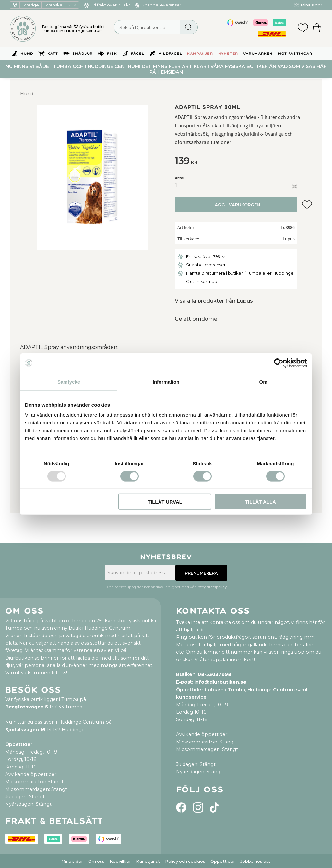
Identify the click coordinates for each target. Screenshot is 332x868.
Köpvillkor (120, 861)
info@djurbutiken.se (220, 682)
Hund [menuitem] (27, 54)
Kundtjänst (148, 861)
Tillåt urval (165, 502)
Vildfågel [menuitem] (170, 54)
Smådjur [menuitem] (83, 54)
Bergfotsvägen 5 (27, 707)
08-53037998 (214, 674)
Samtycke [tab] (69, 381)
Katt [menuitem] (53, 54)
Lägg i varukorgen (236, 205)
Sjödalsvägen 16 (25, 730)
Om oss (96, 861)
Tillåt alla (261, 502)
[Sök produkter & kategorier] (156, 27)
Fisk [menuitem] (112, 54)
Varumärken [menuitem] (258, 54)
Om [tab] (263, 381)
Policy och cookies (185, 861)
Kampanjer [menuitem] (200, 54)
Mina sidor (72, 861)
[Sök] (189, 27)
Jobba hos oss (255, 861)
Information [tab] (166, 381)
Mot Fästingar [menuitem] (295, 54)
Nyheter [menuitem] (228, 54)
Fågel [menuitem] (138, 54)
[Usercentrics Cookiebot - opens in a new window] (279, 363)
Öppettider (223, 861)
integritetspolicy (212, 587)
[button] (303, 29)
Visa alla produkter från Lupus (214, 301)
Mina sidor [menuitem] (311, 5)
